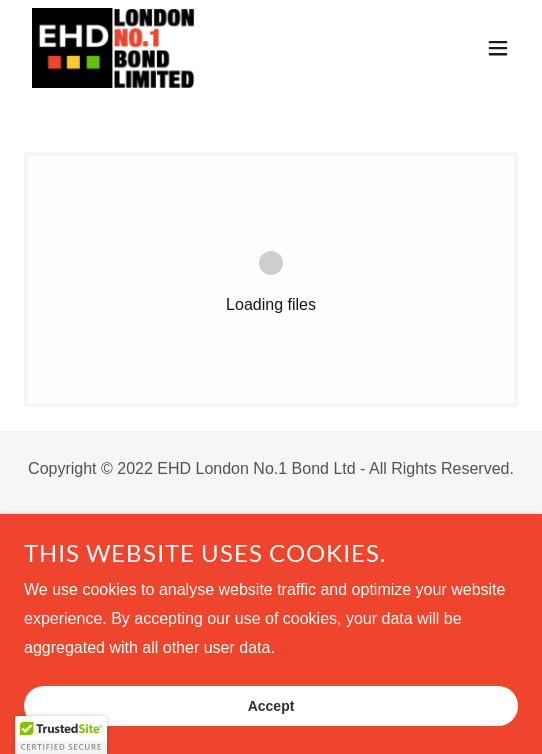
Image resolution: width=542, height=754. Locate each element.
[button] (498, 48)
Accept (271, 706)
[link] (113, 48)
